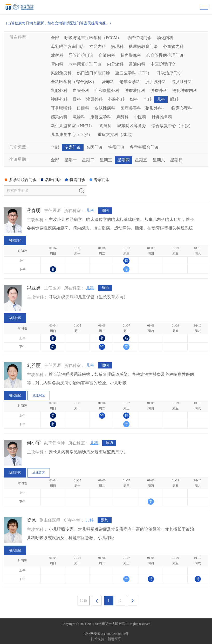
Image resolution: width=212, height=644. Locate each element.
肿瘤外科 (159, 91)
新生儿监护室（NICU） (73, 126)
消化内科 (165, 38)
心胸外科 (116, 99)
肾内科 (57, 64)
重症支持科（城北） (116, 135)
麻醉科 (122, 117)
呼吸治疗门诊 (169, 73)
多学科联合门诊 (144, 147)
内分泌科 (115, 64)
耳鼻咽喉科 (61, 108)
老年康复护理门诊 (85, 64)
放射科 (57, 55)
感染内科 (59, 117)
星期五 (141, 160)
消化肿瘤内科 (185, 91)
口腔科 (83, 108)
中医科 (140, 117)
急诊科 (79, 117)
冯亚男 (34, 288)
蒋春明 (34, 211)
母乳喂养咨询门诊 (67, 46)
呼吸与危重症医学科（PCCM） (93, 38)
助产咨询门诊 (139, 38)
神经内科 (98, 46)
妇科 (134, 99)
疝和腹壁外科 (107, 91)
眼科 (174, 99)
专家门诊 (73, 147)
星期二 (88, 160)
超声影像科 (131, 55)
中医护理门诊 (163, 64)
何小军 (34, 443)
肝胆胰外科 (156, 82)
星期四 (124, 160)
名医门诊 (94, 147)
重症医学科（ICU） (133, 73)
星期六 (159, 160)
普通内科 (137, 64)
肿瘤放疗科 (135, 91)
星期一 (71, 160)
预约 (105, 211)
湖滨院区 (15, 241)
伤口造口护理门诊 (93, 73)
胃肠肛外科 (182, 82)
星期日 (176, 160)
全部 (55, 38)
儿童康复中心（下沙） (72, 135)
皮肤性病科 (105, 108)
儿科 (161, 99)
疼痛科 (106, 126)
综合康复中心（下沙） (172, 126)
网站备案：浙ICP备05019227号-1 (106, 629)
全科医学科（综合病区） (74, 82)
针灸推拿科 (162, 117)
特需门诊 (116, 147)
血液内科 (107, 55)
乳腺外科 (59, 91)
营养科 (108, 82)
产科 (147, 99)
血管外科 (81, 91)
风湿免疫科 (61, 73)
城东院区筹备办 (132, 126)
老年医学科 (130, 82)
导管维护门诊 (81, 55)
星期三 (106, 160)
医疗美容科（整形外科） (143, 108)
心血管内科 (173, 46)
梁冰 (31, 520)
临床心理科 (182, 108)
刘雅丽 (34, 365)
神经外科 (59, 99)
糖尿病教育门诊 (143, 46)
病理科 (117, 46)
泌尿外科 (94, 99)
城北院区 (39, 395)
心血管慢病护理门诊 (165, 55)
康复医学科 (101, 117)
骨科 (77, 99)
